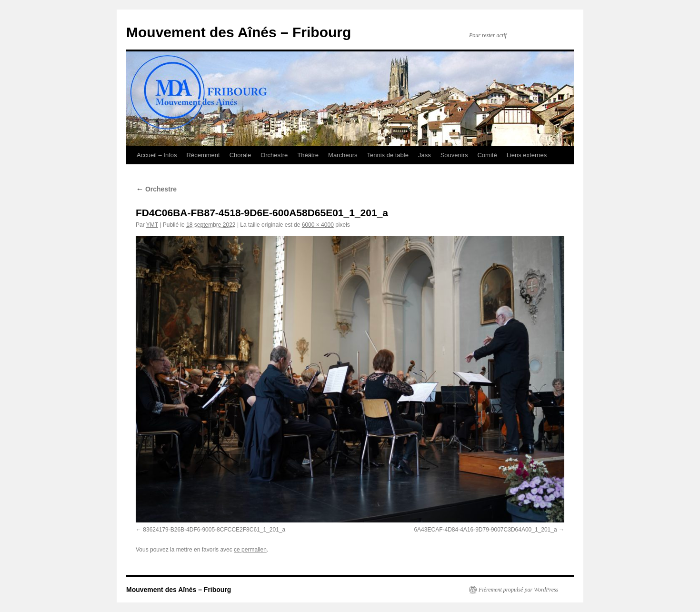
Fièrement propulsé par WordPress (518, 590)
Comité (487, 155)
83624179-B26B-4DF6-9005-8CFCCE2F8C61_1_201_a (214, 530)
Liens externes (527, 155)
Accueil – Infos (157, 155)
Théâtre (308, 155)
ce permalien (250, 550)
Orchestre (274, 155)
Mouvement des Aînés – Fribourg (239, 32)
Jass (425, 155)
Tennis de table (387, 155)
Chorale (240, 155)
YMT (152, 225)
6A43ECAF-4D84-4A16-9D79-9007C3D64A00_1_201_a (485, 530)
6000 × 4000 (318, 225)
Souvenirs (454, 155)
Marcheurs (343, 155)
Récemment (203, 155)
